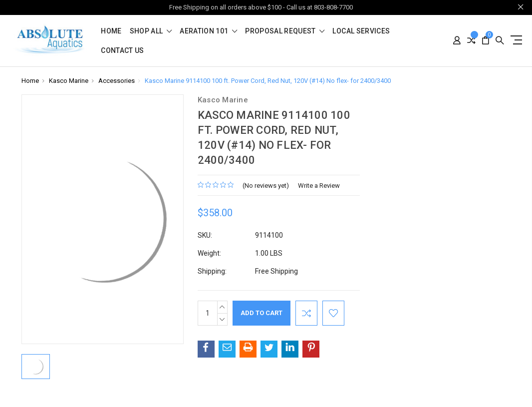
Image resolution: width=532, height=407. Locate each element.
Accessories (117, 81)
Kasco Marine (69, 81)
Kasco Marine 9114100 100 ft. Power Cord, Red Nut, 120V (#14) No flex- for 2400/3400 (268, 81)
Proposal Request (285, 31)
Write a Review (319, 186)
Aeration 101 (208, 31)
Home (111, 31)
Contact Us (123, 51)
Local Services (361, 31)
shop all (151, 31)
